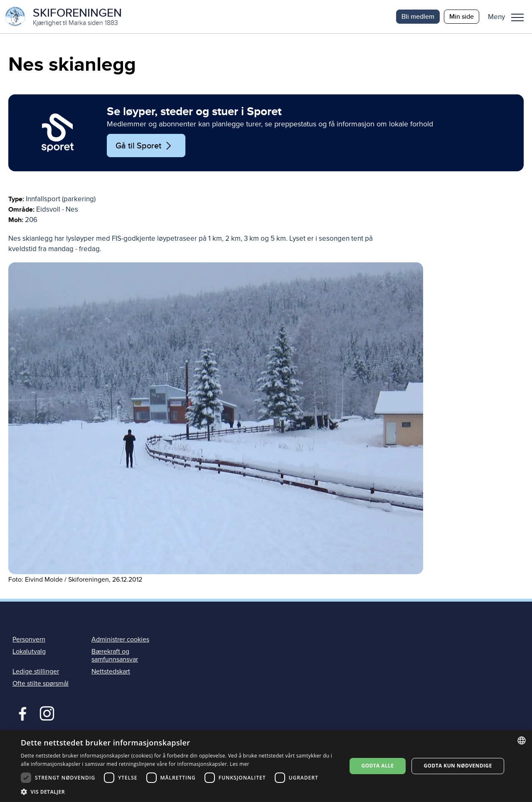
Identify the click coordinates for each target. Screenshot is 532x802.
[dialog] (266, 766)
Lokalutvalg (29, 651)
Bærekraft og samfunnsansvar (115, 655)
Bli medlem (418, 16)
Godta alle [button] (377, 766)
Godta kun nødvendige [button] (458, 766)
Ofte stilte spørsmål (41, 684)
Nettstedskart (111, 671)
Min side (462, 16)
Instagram (47, 713)
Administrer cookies (120, 639)
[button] (509, 17)
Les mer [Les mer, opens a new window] (240, 764)
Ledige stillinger (36, 671)
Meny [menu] (517, 17)
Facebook (21, 713)
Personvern (29, 639)
